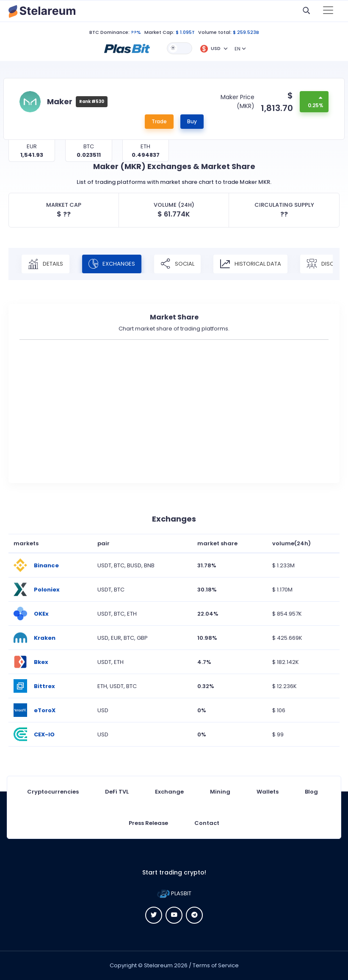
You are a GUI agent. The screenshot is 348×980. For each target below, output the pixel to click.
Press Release (148, 823)
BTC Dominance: (109, 32)
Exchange (169, 792)
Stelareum (158, 965)
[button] (127, 48)
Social (177, 264)
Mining (220, 792)
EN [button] (238, 49)
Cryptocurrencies (53, 792)
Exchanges (112, 264)
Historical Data (250, 264)
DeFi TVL (117, 792)
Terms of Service (216, 965)
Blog (311, 792)
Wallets (268, 792)
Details (46, 264)
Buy (192, 121)
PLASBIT (174, 893)
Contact (207, 823)
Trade (159, 121)
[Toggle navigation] (328, 11)
